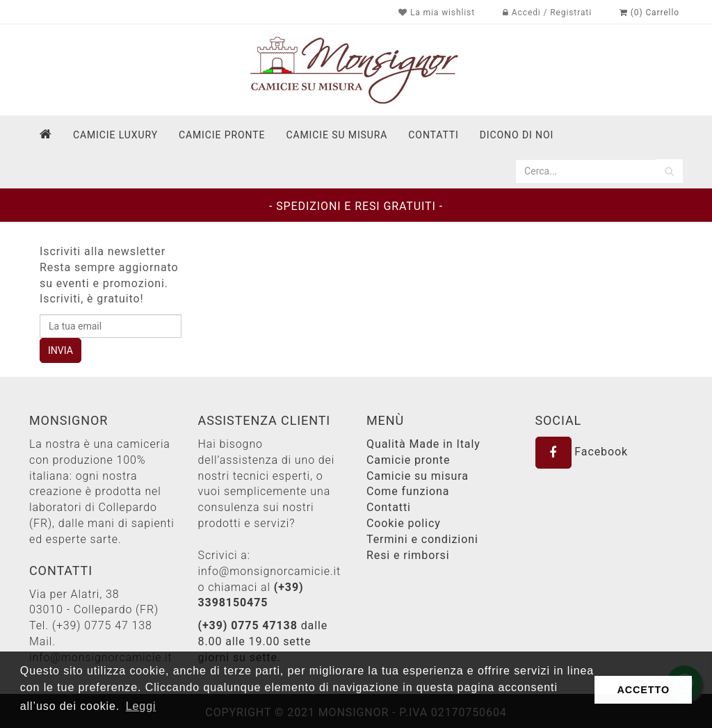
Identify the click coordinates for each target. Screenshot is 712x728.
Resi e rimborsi (408, 555)
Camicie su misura (337, 135)
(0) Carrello (649, 13)
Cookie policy (404, 523)
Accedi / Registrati (547, 13)
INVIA (60, 350)
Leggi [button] (141, 706)
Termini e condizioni (422, 539)
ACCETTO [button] (643, 690)
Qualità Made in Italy (423, 444)
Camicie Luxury (115, 135)
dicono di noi (517, 135)
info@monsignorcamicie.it (270, 571)
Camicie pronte (222, 135)
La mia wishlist (437, 13)
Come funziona (408, 491)
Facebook (582, 452)
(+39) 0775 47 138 (102, 625)
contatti (433, 135)
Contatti (389, 507)
